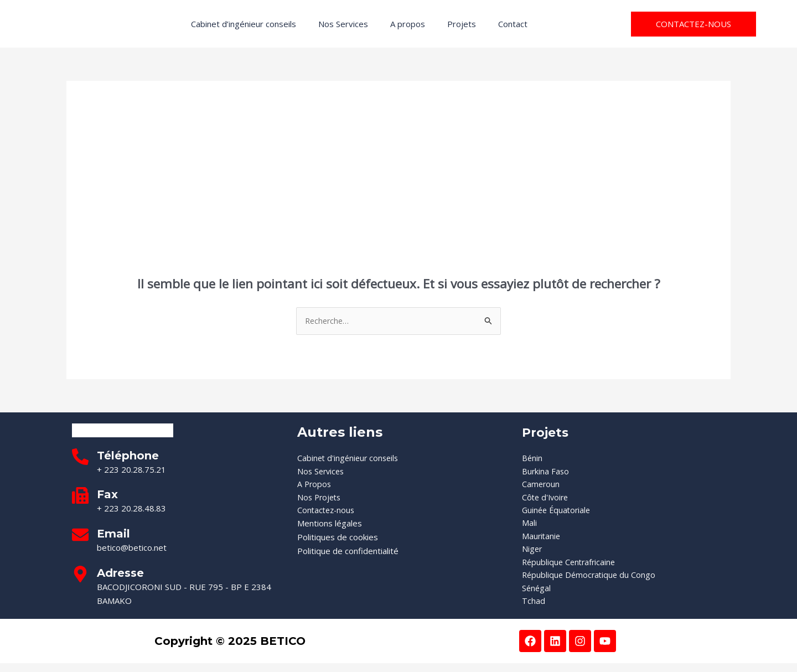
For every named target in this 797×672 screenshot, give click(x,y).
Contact (513, 24)
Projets (462, 24)
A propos (408, 24)
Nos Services (343, 24)
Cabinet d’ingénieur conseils (244, 24)
